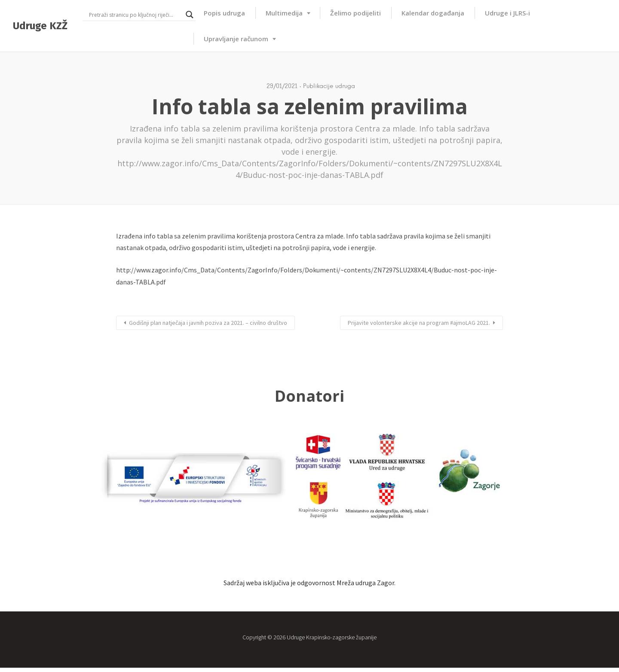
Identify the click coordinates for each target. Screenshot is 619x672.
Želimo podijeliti (355, 13)
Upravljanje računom (236, 39)
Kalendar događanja (433, 13)
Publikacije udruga (329, 86)
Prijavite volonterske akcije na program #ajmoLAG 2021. (419, 323)
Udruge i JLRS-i (507, 13)
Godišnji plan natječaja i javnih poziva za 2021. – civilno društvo (208, 323)
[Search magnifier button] (190, 15)
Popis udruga (224, 13)
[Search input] (135, 15)
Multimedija (284, 13)
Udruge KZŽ (40, 26)
